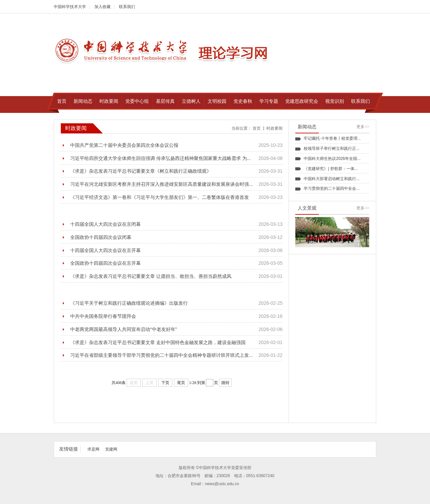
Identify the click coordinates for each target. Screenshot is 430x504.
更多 (363, 127)
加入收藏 (102, 7)
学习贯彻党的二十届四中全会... (332, 188)
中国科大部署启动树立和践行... (332, 179)
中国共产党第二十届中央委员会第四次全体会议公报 (124, 145)
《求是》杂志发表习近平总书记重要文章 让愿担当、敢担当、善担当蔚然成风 (151, 276)
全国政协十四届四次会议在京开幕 (105, 263)
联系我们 (127, 7)
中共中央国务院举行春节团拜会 (103, 316)
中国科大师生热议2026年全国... (332, 159)
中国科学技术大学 (70, 7)
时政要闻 (274, 128)
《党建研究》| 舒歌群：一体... (331, 169)
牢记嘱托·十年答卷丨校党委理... (332, 138)
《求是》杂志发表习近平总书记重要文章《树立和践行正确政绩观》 (141, 171)
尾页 (181, 383)
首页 (257, 128)
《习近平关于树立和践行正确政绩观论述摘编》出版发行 (129, 303)
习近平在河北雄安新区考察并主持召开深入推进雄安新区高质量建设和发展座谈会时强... (162, 184)
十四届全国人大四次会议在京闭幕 (105, 224)
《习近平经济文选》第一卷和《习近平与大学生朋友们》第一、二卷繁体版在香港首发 (160, 197)
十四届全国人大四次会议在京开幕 (105, 250)
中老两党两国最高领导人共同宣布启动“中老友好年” (123, 329)
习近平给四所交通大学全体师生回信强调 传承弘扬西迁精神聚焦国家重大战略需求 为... (160, 158)
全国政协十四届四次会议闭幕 (101, 237)
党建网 (111, 449)
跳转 (225, 383)
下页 (165, 383)
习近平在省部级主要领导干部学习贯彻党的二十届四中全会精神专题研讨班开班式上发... (162, 355)
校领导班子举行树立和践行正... (332, 149)
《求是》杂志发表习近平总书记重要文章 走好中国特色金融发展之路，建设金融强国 (158, 342)
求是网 (93, 449)
